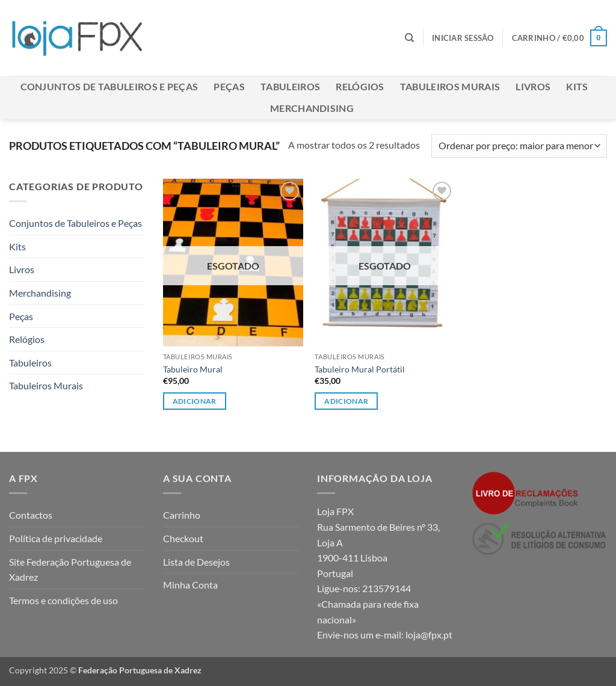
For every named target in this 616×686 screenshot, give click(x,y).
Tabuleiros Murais (450, 86)
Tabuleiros (290, 86)
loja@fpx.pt (429, 635)
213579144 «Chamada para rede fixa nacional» (368, 604)
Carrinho (182, 515)
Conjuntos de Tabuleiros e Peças (109, 86)
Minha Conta (190, 585)
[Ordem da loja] (519, 146)
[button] (463, 38)
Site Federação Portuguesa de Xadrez (70, 570)
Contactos (31, 515)
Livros (533, 86)
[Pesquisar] (409, 38)
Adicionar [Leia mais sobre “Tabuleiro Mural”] (195, 401)
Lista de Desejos (196, 562)
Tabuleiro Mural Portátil (360, 369)
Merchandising (312, 108)
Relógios (360, 86)
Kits (577, 86)
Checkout (183, 538)
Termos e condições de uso (63, 600)
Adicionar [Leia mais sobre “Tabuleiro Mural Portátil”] (346, 401)
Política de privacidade (56, 538)
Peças (229, 86)
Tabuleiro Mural (193, 369)
